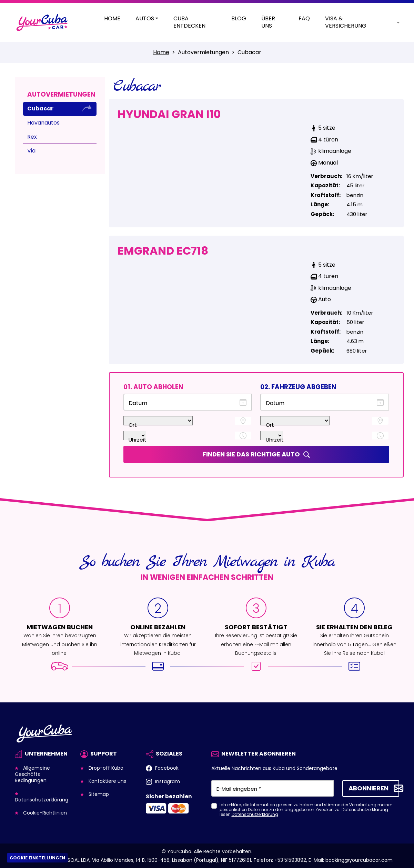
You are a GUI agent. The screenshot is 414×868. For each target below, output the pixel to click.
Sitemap (98, 794)
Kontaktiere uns (107, 781)
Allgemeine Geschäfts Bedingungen (32, 774)
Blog (239, 19)
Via (31, 151)
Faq (304, 19)
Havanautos (43, 123)
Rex (32, 137)
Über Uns (268, 22)
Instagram (167, 781)
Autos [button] (145, 19)
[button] (392, 23)
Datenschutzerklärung (42, 800)
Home (112, 19)
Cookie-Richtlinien (44, 813)
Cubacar (40, 108)
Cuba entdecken (189, 22)
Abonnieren (368, 788)
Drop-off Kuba (105, 768)
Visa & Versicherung (346, 22)
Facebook (166, 768)
